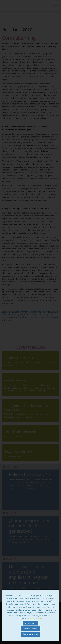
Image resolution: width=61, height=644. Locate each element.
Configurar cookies (31, 629)
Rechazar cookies (31, 634)
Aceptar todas (31, 623)
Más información (35, 618)
